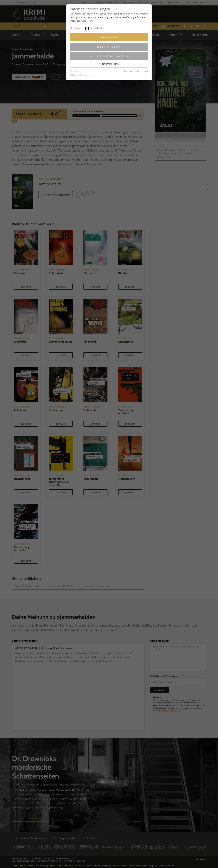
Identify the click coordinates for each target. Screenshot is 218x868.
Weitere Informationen (109, 64)
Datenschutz (142, 71)
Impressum (130, 71)
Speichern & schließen (109, 47)
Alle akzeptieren (109, 37)
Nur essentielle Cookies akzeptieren (109, 56)
